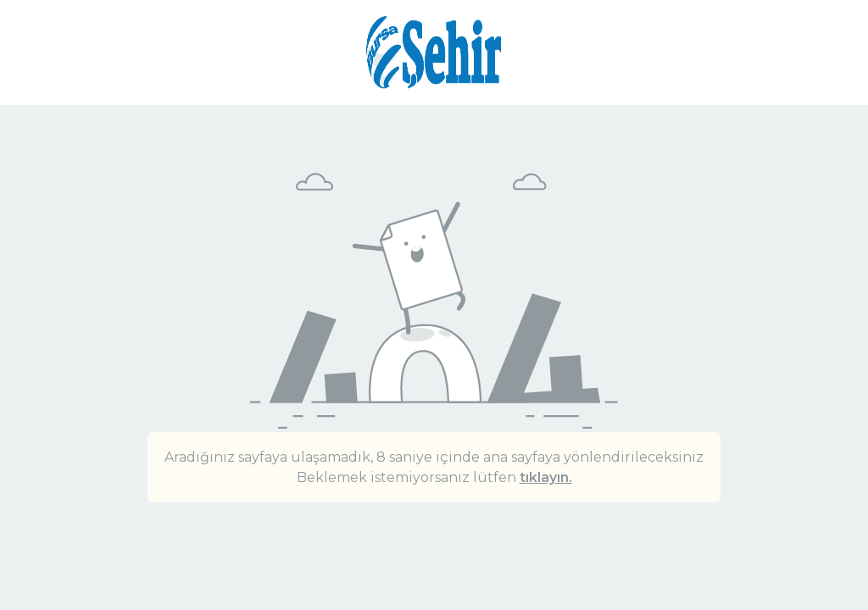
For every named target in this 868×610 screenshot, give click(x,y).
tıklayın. (546, 477)
